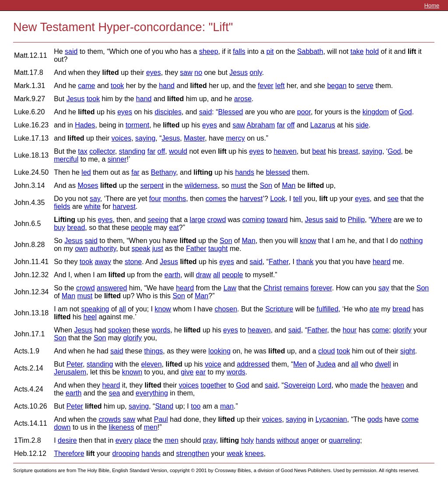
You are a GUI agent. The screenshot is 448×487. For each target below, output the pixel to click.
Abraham (261, 125)
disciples (168, 112)
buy (59, 228)
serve (365, 86)
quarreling (345, 440)
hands (245, 172)
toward (277, 220)
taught (218, 249)
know (308, 241)
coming (254, 220)
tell (297, 199)
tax (82, 151)
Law (230, 288)
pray (210, 440)
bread (76, 228)
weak (235, 453)
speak (141, 249)
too (196, 406)
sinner (117, 159)
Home (432, 5)
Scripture (279, 309)
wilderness (201, 185)
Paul (161, 419)
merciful (66, 159)
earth (172, 275)
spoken (119, 330)
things (154, 351)
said (71, 51)
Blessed (231, 112)
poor (304, 112)
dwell (383, 364)
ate (374, 309)
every (124, 440)
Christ (273, 288)
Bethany (164, 172)
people (141, 228)
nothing (411, 241)
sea (115, 393)
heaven (285, 151)
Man (289, 185)
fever (266, 86)
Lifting (65, 220)
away (103, 262)
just (158, 249)
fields (62, 206)
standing (132, 151)
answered (112, 288)
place (143, 440)
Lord (324, 385)
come (380, 330)
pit (270, 51)
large (198, 220)
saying (145, 138)
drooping (126, 453)
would (178, 151)
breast (348, 151)
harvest (251, 199)
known (132, 372)
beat (319, 151)
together (213, 385)
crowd (217, 220)
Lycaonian (331, 419)
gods (375, 419)
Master (194, 138)
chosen (226, 309)
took (117, 86)
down (62, 427)
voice (213, 364)
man (227, 406)
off (291, 125)
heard (382, 262)
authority (103, 249)
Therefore (69, 453)
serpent (152, 185)
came (86, 86)
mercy (235, 138)
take (357, 51)
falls (239, 51)
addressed (253, 364)
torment (137, 125)
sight (408, 351)
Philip (356, 220)
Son (266, 185)
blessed (278, 172)
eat (174, 228)
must (239, 185)
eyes (154, 72)
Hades (85, 125)
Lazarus (323, 125)
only (256, 72)
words (161, 330)
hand (167, 86)
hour (350, 330)
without (288, 440)
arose (243, 99)
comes (216, 199)
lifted (110, 72)
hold (372, 51)
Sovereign (300, 385)
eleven (151, 364)
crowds (110, 419)
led (86, 172)
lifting (203, 172)
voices (121, 138)
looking (219, 351)
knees (254, 453)
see (393, 199)
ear (201, 372)
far (281, 125)
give (187, 372)
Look (278, 199)
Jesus (238, 72)
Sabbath (310, 51)
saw (186, 72)
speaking (95, 309)
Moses (88, 185)
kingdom (375, 112)
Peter (75, 364)
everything (152, 393)
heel (90, 317)
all (217, 275)
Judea (326, 364)
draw (204, 275)
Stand (164, 406)
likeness (122, 427)
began (337, 86)
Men (300, 364)
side (362, 125)
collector (102, 151)
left (280, 86)
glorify (402, 330)
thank (305, 262)
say (95, 199)
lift (412, 51)
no (198, 72)
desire (67, 440)
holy (247, 440)
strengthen (193, 453)
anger (310, 440)
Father (196, 249)
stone (133, 262)
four (155, 199)
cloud (326, 351)
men (151, 427)
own (81, 249)
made (359, 385)
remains (296, 288)
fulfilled (328, 309)
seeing (158, 220)
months (175, 199)
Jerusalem (70, 372)
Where (381, 220)
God (405, 112)
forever (321, 288)
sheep (209, 51)
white (93, 206)
